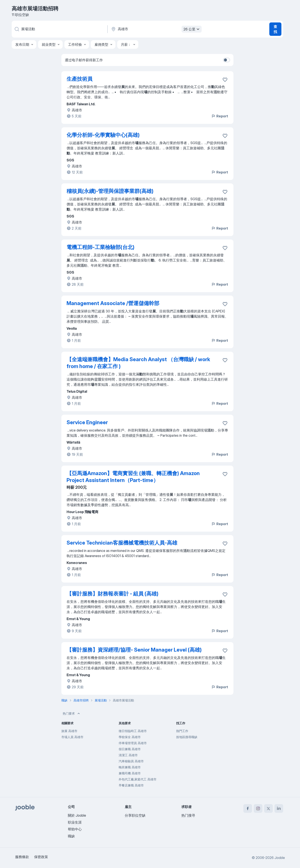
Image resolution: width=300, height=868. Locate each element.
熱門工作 (182, 731)
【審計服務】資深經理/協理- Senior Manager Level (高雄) (134, 650)
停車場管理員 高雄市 (133, 743)
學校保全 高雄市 (130, 737)
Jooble (280, 858)
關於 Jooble (77, 815)
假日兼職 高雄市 (130, 749)
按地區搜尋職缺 (187, 737)
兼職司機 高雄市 (130, 773)
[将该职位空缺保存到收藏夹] (225, 80)
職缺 (71, 836)
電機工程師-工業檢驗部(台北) (101, 247)
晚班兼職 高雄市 (130, 767)
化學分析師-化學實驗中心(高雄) (103, 135)
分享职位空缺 (135, 815)
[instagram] (258, 808)
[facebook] (248, 808)
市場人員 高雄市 (72, 737)
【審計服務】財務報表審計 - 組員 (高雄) (112, 594)
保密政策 (41, 857)
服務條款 (22, 857)
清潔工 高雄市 (128, 755)
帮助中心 (75, 829)
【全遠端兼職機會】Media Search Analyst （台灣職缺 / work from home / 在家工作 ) (138, 363)
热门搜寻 (188, 815)
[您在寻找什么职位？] (59, 29)
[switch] (227, 60)
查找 (275, 29)
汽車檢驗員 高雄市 (131, 761)
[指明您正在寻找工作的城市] (156, 29)
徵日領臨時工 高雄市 (133, 731)
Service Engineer (87, 422)
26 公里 (192, 29)
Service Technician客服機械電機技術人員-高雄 (122, 543)
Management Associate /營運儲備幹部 (113, 303)
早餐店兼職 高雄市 (131, 785)
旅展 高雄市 (69, 731)
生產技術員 (80, 79)
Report (220, 116)
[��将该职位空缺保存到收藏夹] (225, 360)
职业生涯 (75, 822)
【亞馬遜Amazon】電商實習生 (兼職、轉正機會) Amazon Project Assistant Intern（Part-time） (133, 477)
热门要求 (72, 714)
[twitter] (268, 808)
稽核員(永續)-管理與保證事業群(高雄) (110, 191)
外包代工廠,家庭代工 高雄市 (138, 779)
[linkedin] (279, 808)
